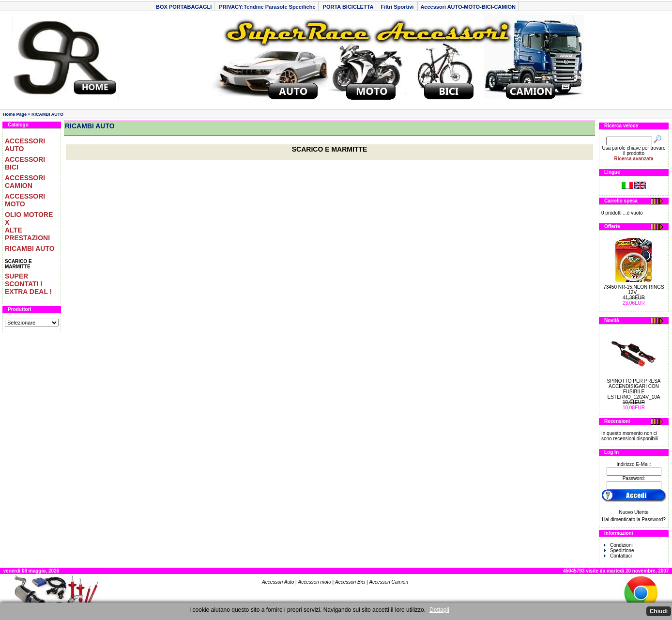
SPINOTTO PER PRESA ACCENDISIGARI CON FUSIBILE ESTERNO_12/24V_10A (634, 389)
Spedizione (619, 550)
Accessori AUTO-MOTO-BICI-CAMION (468, 7)
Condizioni (618, 545)
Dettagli (439, 610)
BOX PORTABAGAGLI (184, 7)
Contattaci (618, 556)
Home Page (15, 114)
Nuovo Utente (634, 512)
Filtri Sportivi (398, 7)
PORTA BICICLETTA (348, 7)
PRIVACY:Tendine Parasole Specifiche (267, 7)
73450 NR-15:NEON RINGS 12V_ (634, 290)
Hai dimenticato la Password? (634, 519)
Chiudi (659, 611)
